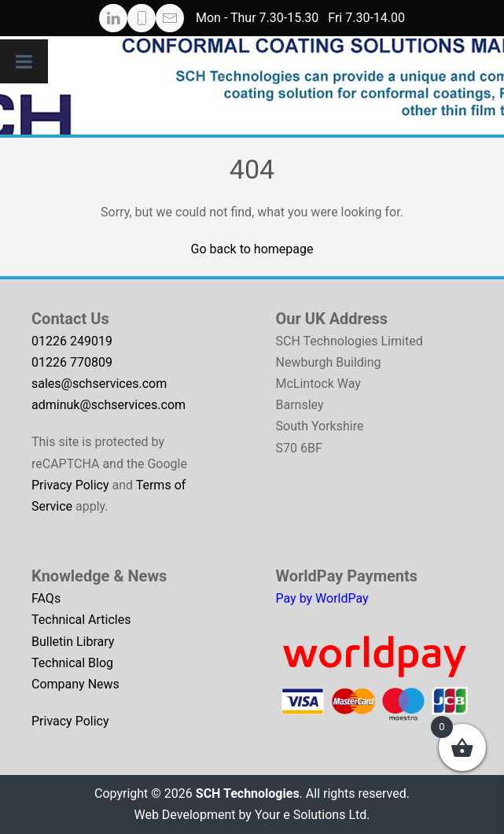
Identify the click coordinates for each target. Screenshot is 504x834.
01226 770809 (72, 362)
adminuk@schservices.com (109, 405)
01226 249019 (72, 341)
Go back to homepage (252, 249)
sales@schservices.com (99, 384)
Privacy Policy (70, 485)
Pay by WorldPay (322, 598)
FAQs (46, 598)
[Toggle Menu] (24, 61)
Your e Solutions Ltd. (313, 815)
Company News (75, 684)
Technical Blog (72, 663)
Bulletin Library (73, 642)
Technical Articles (81, 620)
